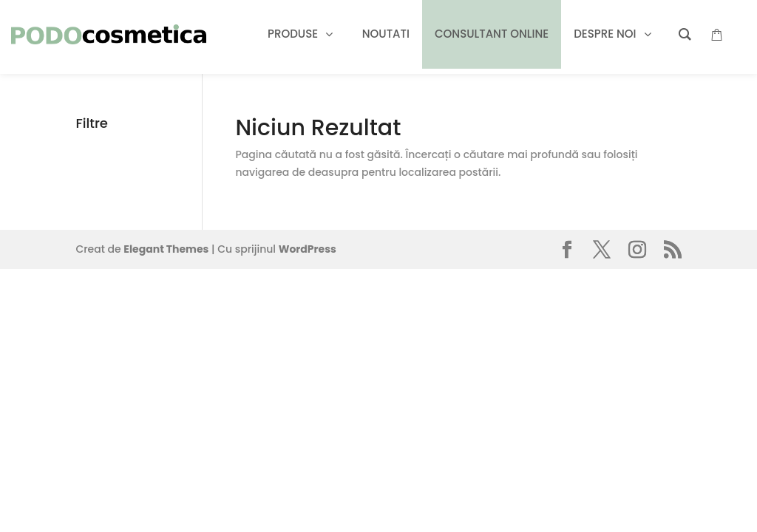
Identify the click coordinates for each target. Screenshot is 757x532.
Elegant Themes (166, 249)
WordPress (308, 249)
